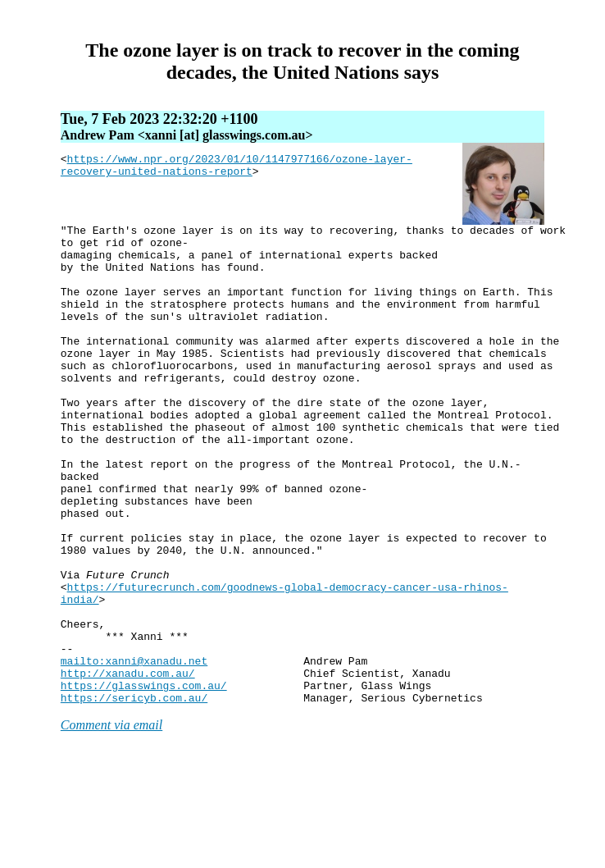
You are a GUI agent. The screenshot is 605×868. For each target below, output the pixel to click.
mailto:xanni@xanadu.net (134, 749)
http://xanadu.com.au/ (128, 764)
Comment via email (111, 821)
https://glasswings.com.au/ (144, 779)
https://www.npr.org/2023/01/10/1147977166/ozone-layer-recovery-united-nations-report (237, 168)
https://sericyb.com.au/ (134, 793)
